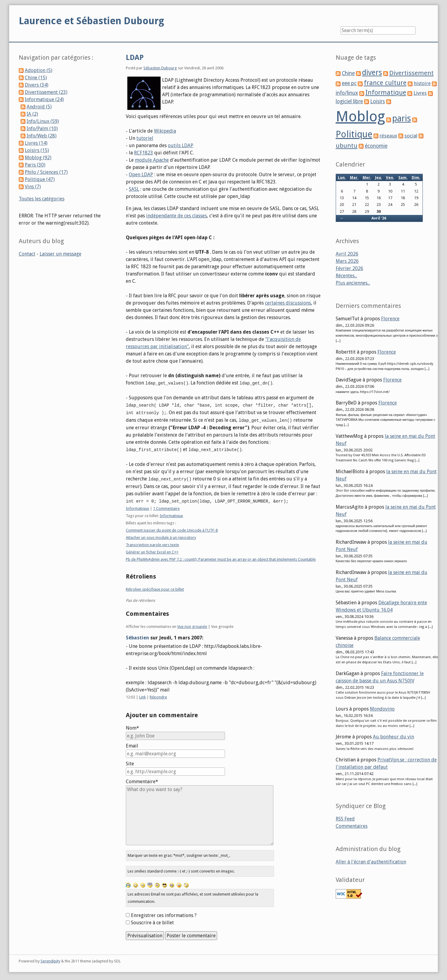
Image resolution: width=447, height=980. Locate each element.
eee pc (349, 83)
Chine (348, 73)
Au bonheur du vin (393, 737)
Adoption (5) (39, 70)
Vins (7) (33, 187)
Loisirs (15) (37, 150)
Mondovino (382, 709)
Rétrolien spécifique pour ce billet (155, 587)
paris (402, 118)
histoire (422, 83)
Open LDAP (141, 175)
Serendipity (50, 959)
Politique (354, 134)
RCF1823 (144, 153)
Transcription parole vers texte (152, 543)
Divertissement (411, 73)
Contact (27, 254)
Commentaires (352, 826)
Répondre (158, 695)
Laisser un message (60, 254)
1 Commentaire (166, 506)
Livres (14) (36, 143)
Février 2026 (349, 268)
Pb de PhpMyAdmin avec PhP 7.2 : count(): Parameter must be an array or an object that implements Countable (221, 557)
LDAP (135, 58)
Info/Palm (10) (42, 129)
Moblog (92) (38, 158)
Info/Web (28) (42, 136)
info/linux (347, 93)
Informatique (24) (44, 99)
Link (142, 695)
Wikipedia (165, 131)
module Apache (152, 160)
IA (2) (32, 114)
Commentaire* (142, 779)
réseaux (388, 136)
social (411, 136)
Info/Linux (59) (43, 121)
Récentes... (346, 276)
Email (132, 744)
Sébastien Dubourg (160, 68)
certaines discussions (288, 303)
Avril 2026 (347, 254)
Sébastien (137, 636)
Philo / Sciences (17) (46, 172)
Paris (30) (35, 165)
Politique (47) (40, 179)
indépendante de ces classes (176, 216)
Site (130, 762)
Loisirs (378, 101)
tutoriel (145, 138)
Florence (390, 319)
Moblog (360, 116)
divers (372, 73)
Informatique (137, 506)
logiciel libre (349, 101)
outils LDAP (181, 145)
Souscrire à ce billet (152, 921)
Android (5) (39, 107)
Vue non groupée (192, 624)
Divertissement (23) (46, 92)
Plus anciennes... (353, 283)
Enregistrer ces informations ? (164, 913)
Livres (420, 93)
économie (376, 146)
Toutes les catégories (42, 199)
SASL (134, 189)
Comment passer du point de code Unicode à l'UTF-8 (172, 528)
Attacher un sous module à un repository (161, 535)
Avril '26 (379, 218)
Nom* (132, 726)
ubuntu (347, 146)
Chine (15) (36, 78)
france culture (385, 83)
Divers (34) (37, 85)
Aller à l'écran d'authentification (371, 862)
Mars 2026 (347, 261)
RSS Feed (345, 819)
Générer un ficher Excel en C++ (152, 550)
